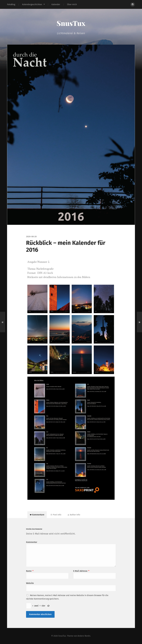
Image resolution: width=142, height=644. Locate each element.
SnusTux (71, 23)
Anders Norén (84, 636)
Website (30, 583)
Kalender (56, 4)
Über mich (72, 4)
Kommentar (32, 542)
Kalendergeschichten (32, 4)
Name (30, 571)
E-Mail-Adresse (81, 571)
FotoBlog (11, 4)
